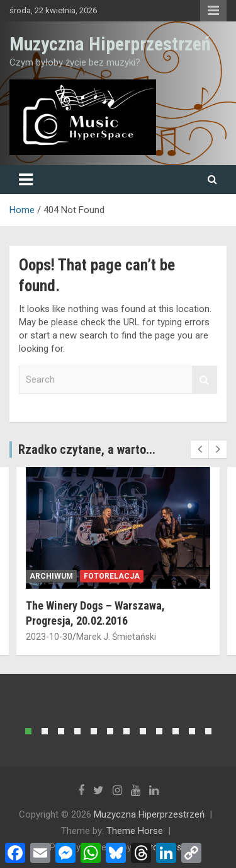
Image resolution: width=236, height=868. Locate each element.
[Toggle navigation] (26, 180)
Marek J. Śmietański (116, 637)
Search (205, 380)
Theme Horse (135, 831)
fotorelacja (112, 576)
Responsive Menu (213, 11)
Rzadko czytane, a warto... (87, 449)
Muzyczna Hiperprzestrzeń (110, 44)
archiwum (51, 576)
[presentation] (199, 449)
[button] (28, 731)
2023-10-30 (49, 637)
